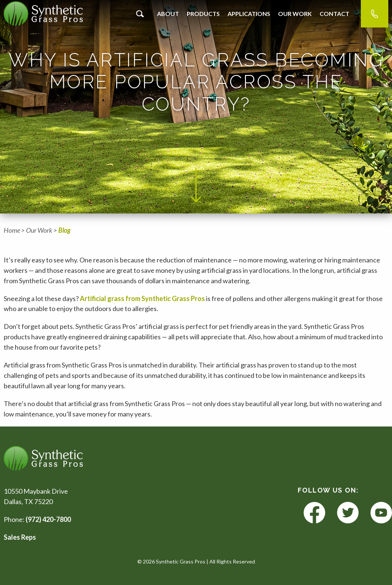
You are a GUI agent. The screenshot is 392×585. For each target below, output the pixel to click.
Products (203, 14)
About (168, 14)
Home (12, 230)
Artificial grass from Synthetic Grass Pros (142, 298)
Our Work (295, 14)
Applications (249, 14)
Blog (64, 230)
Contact (334, 14)
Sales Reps (20, 537)
